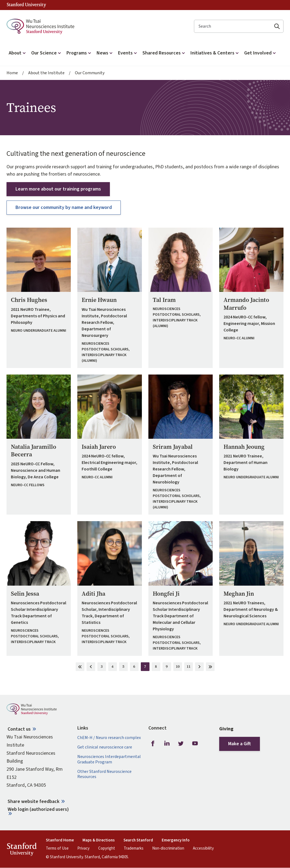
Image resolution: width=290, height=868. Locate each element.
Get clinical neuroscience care (105, 747)
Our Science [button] (47, 53)
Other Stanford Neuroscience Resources (104, 774)
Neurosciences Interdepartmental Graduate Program (109, 759)
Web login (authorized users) (38, 809)
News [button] (105, 53)
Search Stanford (138, 840)
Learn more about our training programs (58, 189)
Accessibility (203, 848)
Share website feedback (34, 801)
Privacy (83, 848)
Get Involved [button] (261, 53)
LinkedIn (167, 743)
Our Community (90, 73)
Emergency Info (176, 840)
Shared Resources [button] (164, 53)
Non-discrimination (168, 848)
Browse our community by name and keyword (64, 207)
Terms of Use (57, 848)
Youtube (195, 743)
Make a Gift (240, 744)
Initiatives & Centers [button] (215, 53)
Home (12, 73)
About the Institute (46, 73)
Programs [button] (79, 53)
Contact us (19, 729)
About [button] (18, 53)
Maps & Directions (99, 840)
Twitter (181, 743)
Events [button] (128, 53)
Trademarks (134, 848)
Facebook (153, 743)
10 (179, 667)
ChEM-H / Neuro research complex (109, 738)
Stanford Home (60, 840)
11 (190, 667)
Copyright (107, 848)
